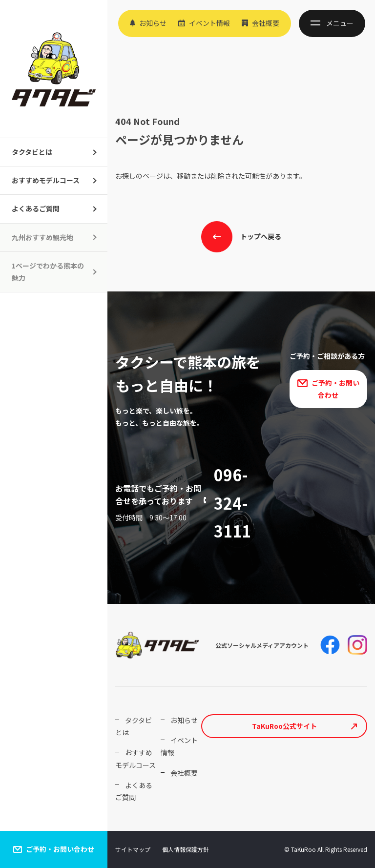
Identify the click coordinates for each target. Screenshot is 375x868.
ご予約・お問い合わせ (60, 849)
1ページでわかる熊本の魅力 (48, 272)
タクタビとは (32, 152)
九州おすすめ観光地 (42, 237)
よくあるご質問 (36, 208)
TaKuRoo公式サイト (284, 726)
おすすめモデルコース (46, 180)
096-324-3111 (232, 503)
